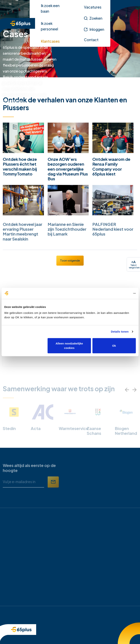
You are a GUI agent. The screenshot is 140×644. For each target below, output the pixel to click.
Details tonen (120, 332)
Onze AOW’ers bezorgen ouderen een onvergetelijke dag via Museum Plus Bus (68, 169)
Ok (114, 345)
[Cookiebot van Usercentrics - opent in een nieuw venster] (120, 293)
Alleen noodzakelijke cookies (69, 345)
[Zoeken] (93, 18)
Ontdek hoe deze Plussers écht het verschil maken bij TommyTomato (20, 166)
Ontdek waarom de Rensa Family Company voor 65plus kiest (111, 166)
